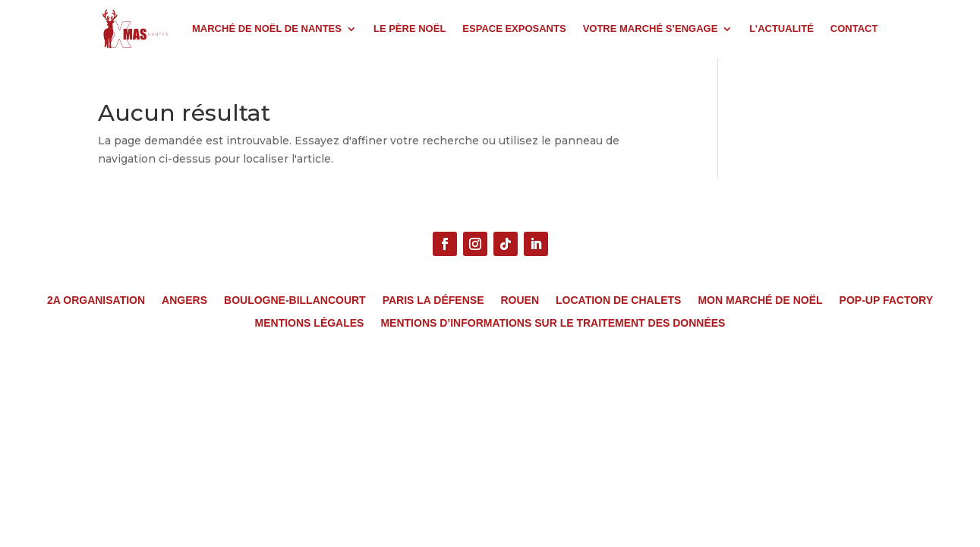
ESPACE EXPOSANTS (514, 28)
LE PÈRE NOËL (410, 28)
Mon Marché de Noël (760, 300)
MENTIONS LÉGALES (310, 323)
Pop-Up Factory (886, 300)
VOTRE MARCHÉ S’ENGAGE (651, 28)
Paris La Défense (433, 300)
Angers (184, 300)
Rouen (520, 300)
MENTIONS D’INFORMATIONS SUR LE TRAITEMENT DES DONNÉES (553, 323)
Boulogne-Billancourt (295, 300)
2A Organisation (96, 300)
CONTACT (854, 28)
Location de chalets (618, 300)
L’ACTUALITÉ (781, 28)
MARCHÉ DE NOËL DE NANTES (267, 28)
